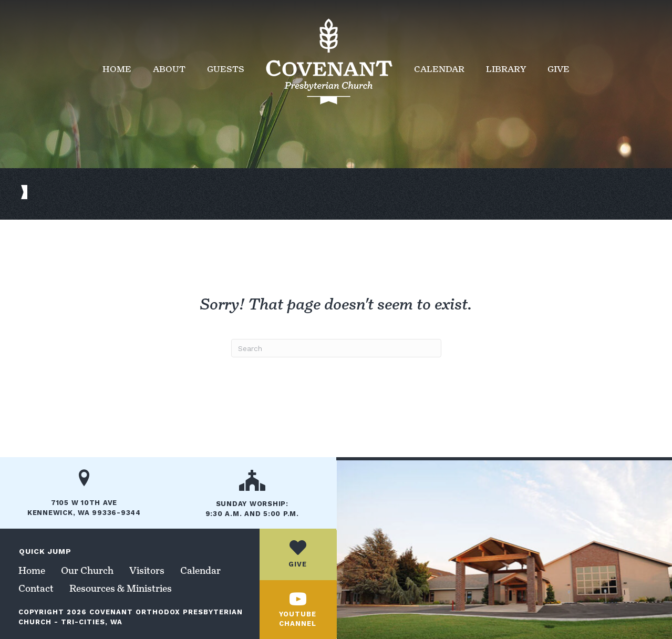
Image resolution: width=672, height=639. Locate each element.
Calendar (439, 69)
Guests (226, 69)
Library (506, 69)
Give (559, 69)
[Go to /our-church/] (252, 497)
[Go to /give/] (298, 554)
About (169, 69)
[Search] (336, 348)
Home (117, 69)
